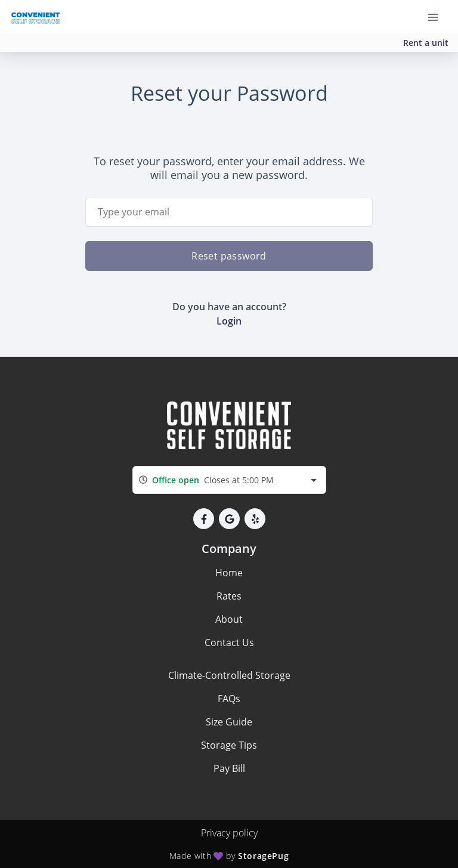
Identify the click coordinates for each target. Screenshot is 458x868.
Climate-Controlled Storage (229, 675)
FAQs (229, 699)
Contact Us (229, 642)
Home (229, 573)
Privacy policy (229, 833)
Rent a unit (426, 43)
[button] (204, 519)
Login (229, 321)
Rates (229, 596)
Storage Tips (229, 745)
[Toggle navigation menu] (438, 17)
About (229, 619)
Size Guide (229, 722)
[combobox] (229, 480)
